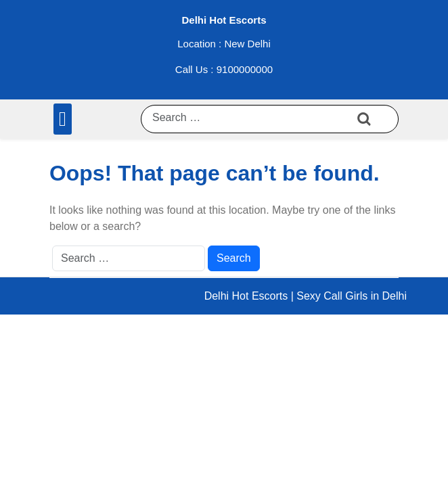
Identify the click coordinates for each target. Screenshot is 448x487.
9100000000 (245, 69)
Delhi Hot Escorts (224, 20)
